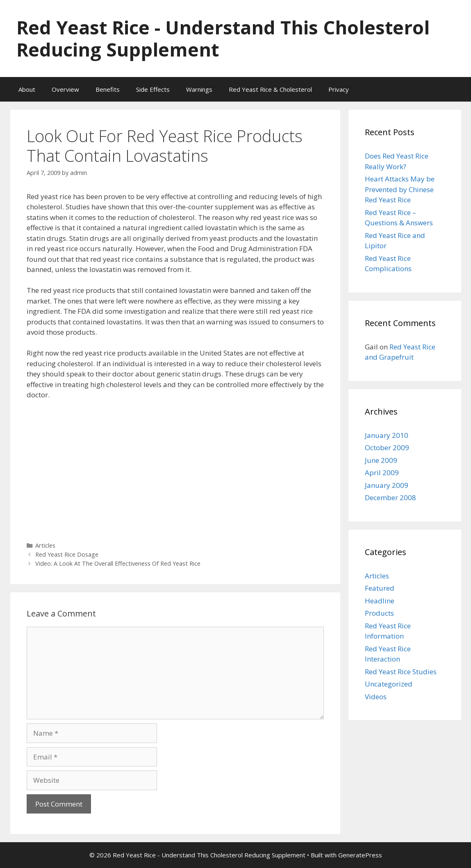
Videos (376, 697)
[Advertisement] (175, 468)
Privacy (339, 89)
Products (379, 613)
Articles (45, 545)
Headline (380, 601)
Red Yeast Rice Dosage (67, 554)
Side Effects (153, 89)
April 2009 (382, 473)
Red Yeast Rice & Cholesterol (270, 89)
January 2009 (387, 485)
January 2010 (387, 435)
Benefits (108, 89)
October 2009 (387, 448)
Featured (380, 588)
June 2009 (381, 460)
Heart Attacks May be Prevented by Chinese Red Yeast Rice (400, 189)
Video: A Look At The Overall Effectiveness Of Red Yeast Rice (118, 563)
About (27, 89)
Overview (65, 89)
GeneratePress (360, 855)
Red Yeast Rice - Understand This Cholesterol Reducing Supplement (223, 38)
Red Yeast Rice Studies (401, 672)
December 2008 (390, 497)
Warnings (199, 89)
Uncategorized (389, 684)
